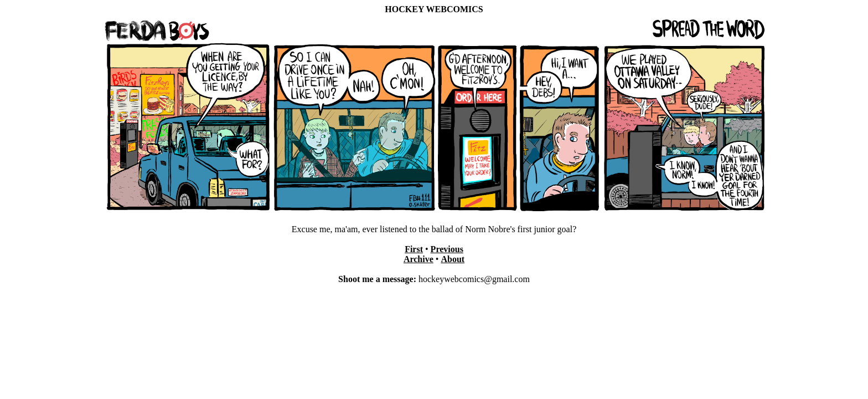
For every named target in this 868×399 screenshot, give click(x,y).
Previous (447, 249)
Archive (418, 259)
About (453, 259)
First (414, 249)
